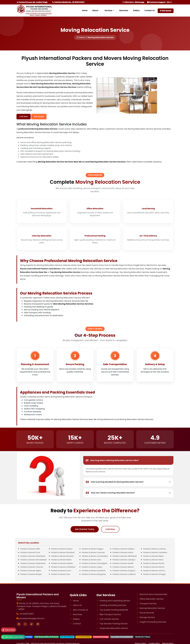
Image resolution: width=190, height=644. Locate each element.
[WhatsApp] (13, 637)
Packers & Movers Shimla (154, 563)
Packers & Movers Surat (61, 571)
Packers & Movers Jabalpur (124, 560)
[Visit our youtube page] (38, 624)
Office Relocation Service (152, 599)
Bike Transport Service (110, 614)
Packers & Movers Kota (91, 560)
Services (110, 10)
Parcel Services (147, 613)
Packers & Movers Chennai (32, 567)
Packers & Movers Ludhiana (124, 574)
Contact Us (150, 10)
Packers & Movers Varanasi (93, 552)
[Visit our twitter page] (32, 624)
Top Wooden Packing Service (114, 624)
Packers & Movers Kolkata (62, 563)
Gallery (136, 10)
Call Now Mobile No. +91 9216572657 (68, 2)
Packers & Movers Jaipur (92, 567)
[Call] (9, 630)
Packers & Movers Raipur (154, 556)
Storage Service (147, 617)
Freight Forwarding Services (153, 622)
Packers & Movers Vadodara (155, 552)
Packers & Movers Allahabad (125, 556)
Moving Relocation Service (152, 608)
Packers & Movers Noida (61, 560)
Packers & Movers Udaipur (124, 549)
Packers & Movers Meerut (123, 567)
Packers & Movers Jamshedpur (95, 556)
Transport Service (148, 604)
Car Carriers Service (109, 619)
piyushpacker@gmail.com (32, 618)
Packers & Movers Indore (123, 552)
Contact (77, 624)
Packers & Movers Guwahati (94, 571)
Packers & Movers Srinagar (154, 574)
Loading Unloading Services (113, 605)
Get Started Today (85, 529)
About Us (77, 605)
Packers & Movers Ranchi (154, 567)
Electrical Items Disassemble (153, 594)
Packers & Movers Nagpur (93, 549)
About (96, 10)
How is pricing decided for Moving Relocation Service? (115, 482)
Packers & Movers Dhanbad (63, 552)
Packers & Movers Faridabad (63, 567)
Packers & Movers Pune (30, 552)
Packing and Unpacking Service (115, 601)
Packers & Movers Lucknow (154, 549)
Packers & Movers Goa (61, 574)
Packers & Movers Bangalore (94, 574)
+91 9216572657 (26, 614)
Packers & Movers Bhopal (31, 574)
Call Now (24, 117)
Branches (124, 10)
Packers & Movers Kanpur (62, 549)
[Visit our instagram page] (25, 624)
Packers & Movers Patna (153, 560)
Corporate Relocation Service (114, 628)
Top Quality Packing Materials (114, 610)
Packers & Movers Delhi (30, 549)
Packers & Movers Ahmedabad (34, 560)
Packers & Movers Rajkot (31, 571)
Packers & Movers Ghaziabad (33, 556)
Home (85, 10)
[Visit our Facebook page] (19, 624)
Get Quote (166, 11)
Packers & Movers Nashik (123, 563)
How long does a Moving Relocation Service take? (112, 460)
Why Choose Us (80, 610)
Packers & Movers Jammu (154, 571)
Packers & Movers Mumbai (62, 556)
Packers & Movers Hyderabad (33, 563)
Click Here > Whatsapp (133, 2)
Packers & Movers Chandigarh (95, 563)
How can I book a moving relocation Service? (110, 493)
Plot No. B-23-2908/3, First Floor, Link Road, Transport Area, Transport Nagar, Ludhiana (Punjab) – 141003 (42, 606)
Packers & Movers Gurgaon (124, 571)
